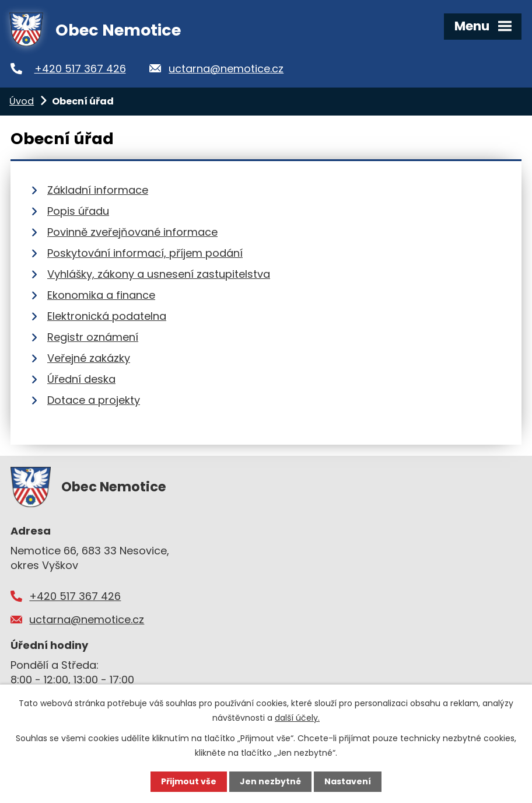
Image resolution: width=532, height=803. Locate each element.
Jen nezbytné (270, 781)
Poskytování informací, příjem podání (145, 253)
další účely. (297, 718)
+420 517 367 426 (80, 69)
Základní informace (98, 190)
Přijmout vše (189, 781)
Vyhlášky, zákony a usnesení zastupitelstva (159, 274)
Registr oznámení (93, 337)
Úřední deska (81, 379)
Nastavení (348, 781)
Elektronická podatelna (107, 316)
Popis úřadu (78, 211)
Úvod (22, 101)
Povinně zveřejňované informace (132, 232)
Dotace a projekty (94, 400)
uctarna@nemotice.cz (226, 69)
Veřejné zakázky (89, 358)
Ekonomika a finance (101, 295)
